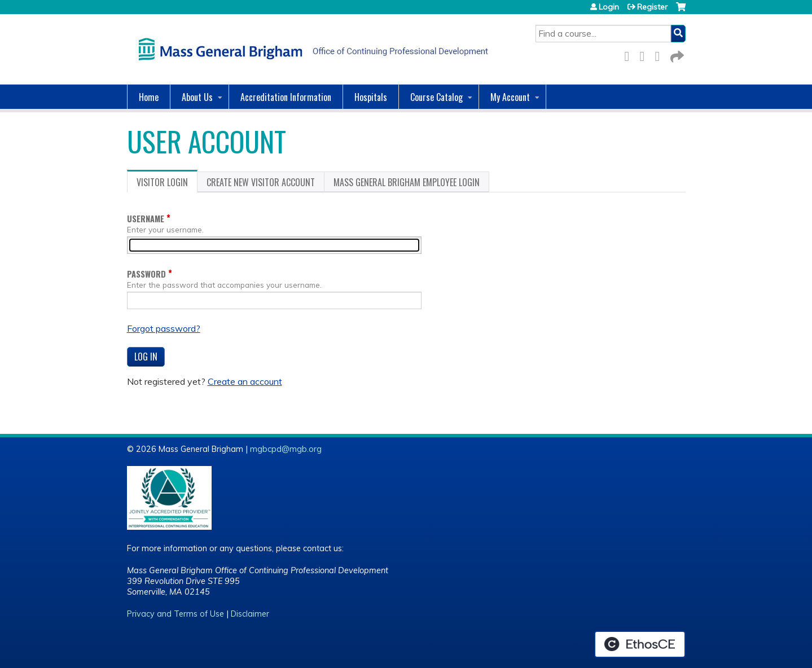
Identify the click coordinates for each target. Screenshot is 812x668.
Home (149, 97)
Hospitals (371, 97)
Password (146, 274)
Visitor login (167, 184)
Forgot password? (164, 328)
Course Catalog (436, 97)
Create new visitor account (261, 182)
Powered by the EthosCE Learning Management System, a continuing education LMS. (640, 644)
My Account (510, 97)
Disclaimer (250, 614)
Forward (676, 54)
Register (652, 7)
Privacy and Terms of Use (175, 614)
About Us (197, 97)
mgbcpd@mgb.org (286, 449)
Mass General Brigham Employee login (407, 182)
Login (609, 7)
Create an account (245, 381)
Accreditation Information (286, 97)
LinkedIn (661, 54)
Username (146, 219)
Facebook (630, 54)
